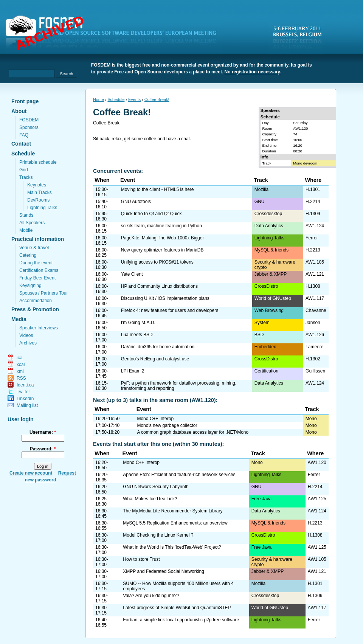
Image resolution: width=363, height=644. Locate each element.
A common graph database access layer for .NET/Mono (193, 432)
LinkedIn (25, 399)
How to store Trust (141, 559)
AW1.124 (315, 226)
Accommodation (36, 301)
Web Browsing (269, 310)
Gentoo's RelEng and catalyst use (155, 359)
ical (20, 358)
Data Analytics (269, 226)
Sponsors (29, 127)
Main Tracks (40, 192)
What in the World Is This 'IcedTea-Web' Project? (172, 547)
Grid (24, 170)
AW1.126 (315, 335)
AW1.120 (300, 128)
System (262, 323)
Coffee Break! (157, 99)
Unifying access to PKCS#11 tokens (157, 262)
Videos (26, 335)
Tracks (26, 177)
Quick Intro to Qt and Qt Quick (151, 214)
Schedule (23, 154)
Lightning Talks (42, 208)
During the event (36, 263)
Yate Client (132, 274)
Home (99, 99)
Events (134, 99)
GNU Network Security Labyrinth (156, 487)
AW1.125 (317, 499)
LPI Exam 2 (133, 371)
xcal (21, 365)
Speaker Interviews (39, 328)
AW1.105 (315, 262)
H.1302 (313, 359)
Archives (28, 343)
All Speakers (32, 223)
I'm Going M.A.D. (138, 323)
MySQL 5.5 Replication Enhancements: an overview (175, 523)
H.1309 (313, 214)
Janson (313, 323)
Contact (21, 144)
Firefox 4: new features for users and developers (170, 310)
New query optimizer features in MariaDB (162, 250)
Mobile (26, 230)
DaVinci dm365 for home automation (158, 347)
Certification (266, 371)
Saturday (300, 123)
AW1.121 (315, 274)
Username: (43, 432)
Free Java (261, 499)
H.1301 (313, 189)
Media (19, 319)
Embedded (265, 347)
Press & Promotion (35, 309)
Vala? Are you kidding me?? (151, 596)
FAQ (24, 135)
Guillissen (315, 371)
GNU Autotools (136, 202)
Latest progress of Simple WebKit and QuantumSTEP (177, 608)
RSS (21, 378)
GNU (260, 202)
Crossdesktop (268, 214)
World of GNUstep (273, 298)
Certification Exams (39, 270)
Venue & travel (34, 248)
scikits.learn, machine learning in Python (161, 226)
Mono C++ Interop (155, 419)
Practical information (38, 239)
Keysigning (30, 286)
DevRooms (38, 200)
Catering (28, 255)
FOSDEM (29, 120)
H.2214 (313, 202)
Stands (26, 215)
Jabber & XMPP (271, 274)
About (19, 111)
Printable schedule (38, 162)
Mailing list (27, 405)
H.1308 (313, 286)
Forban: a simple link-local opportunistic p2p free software (181, 620)
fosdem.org (115, 34)
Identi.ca (25, 385)
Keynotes (37, 185)
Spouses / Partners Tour (44, 293)
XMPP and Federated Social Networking (164, 571)
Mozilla (261, 189)
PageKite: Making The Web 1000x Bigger (163, 238)
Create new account (31, 473)
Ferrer (312, 238)
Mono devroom (305, 163)
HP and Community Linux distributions (159, 286)
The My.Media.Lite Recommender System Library (173, 511)
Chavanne (316, 310)
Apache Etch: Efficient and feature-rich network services (179, 475)
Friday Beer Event (37, 278)
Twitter (23, 392)
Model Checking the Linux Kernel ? (158, 535)
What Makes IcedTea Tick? (150, 499)
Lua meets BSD (137, 335)
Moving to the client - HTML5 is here (157, 189)
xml (20, 371)
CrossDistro (266, 286)
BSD (259, 335)
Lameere (314, 347)
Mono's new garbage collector (167, 425)
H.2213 (313, 250)
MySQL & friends (271, 250)
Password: (43, 449)
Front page (25, 101)
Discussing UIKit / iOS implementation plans (165, 298)
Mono (311, 419)
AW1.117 (315, 298)
